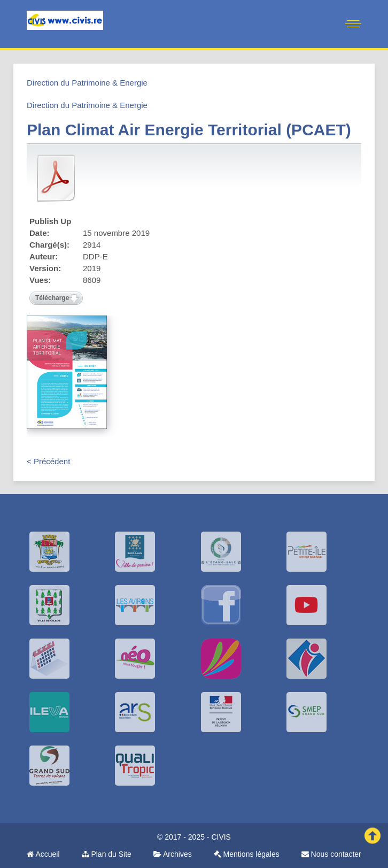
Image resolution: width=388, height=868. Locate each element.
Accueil (43, 854)
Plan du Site (107, 854)
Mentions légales (247, 854)
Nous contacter (331, 854)
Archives (173, 854)
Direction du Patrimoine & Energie (87, 83)
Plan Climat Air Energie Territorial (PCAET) (189, 130)
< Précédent (48, 461)
